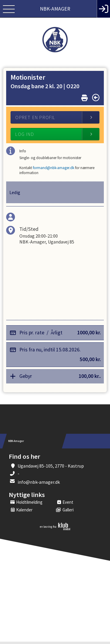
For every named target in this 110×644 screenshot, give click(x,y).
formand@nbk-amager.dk (58, 169)
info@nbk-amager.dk (39, 484)
